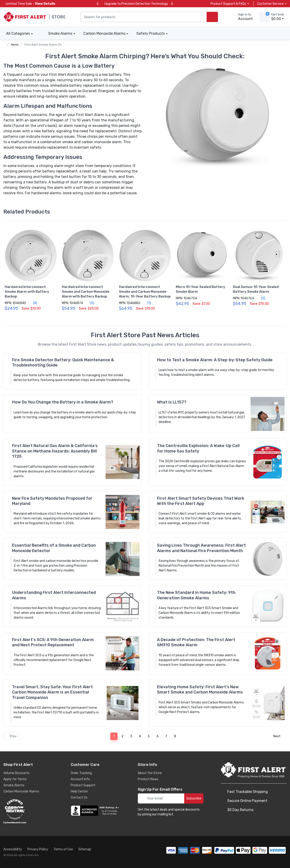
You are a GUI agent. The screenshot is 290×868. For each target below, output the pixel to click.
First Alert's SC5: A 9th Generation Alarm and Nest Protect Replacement (53, 642)
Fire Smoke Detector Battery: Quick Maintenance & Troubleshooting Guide (63, 363)
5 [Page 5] (149, 736)
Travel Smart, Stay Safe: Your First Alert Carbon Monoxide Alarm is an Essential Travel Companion (52, 692)
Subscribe (194, 798)
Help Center (79, 791)
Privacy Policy (38, 849)
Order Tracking (81, 773)
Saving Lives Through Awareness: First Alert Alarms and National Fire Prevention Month (201, 548)
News (15, 45)
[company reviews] (96, 811)
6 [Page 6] (158, 736)
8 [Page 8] (175, 736)
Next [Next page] (278, 736)
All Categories (17, 33)
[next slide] (172, 4)
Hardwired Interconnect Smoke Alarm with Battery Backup (27, 292)
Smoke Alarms (60, 33)
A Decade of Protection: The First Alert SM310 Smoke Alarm (196, 642)
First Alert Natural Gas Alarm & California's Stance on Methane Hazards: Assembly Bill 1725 (55, 451)
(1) (146, 303)
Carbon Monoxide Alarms (104, 33)
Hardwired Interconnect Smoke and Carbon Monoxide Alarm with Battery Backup (86, 292)
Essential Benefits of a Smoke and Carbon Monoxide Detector (54, 548)
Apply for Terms (15, 779)
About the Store (150, 773)
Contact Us (79, 798)
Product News (148, 779)
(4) (33, 303)
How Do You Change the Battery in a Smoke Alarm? (63, 402)
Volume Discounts (17, 773)
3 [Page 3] (131, 736)
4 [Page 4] (140, 736)
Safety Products (151, 33)
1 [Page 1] (114, 736)
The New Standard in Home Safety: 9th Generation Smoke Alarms (196, 595)
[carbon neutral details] (28, 811)
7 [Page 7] (166, 736)
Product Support (83, 785)
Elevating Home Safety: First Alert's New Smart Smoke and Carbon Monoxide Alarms (200, 690)
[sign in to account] (242, 17)
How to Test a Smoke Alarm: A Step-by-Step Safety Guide (215, 360)
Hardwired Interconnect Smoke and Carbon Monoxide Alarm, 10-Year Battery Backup (145, 292)
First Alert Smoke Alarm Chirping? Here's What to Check (63, 45)
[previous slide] (98, 4)
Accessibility (13, 849)
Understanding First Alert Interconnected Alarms (54, 595)
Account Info (80, 779)
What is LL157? (172, 402)
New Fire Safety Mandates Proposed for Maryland (52, 501)
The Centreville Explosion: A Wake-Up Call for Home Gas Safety (198, 448)
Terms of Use (63, 849)
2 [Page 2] (122, 736)
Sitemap (85, 849)
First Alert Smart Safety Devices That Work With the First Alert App (201, 501)
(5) (89, 303)
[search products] (212, 17)
